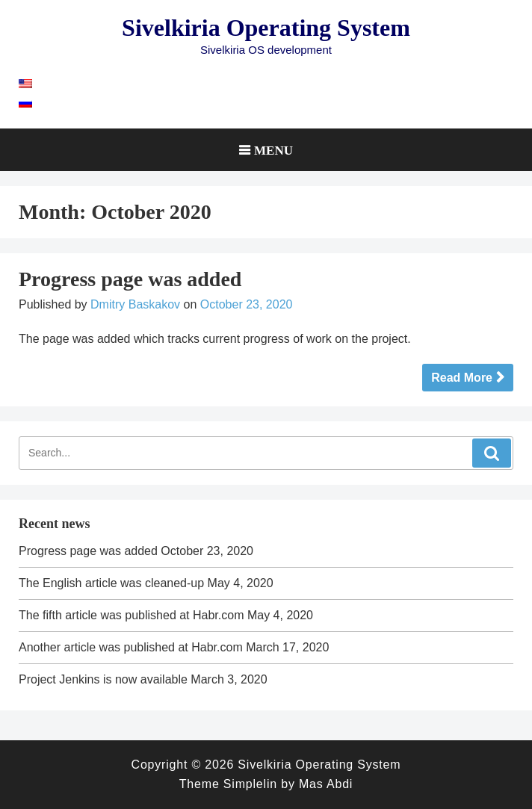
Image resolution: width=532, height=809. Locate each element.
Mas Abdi (326, 784)
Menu (273, 150)
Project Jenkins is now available (103, 679)
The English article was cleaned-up (111, 583)
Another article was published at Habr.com (131, 647)
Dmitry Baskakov (135, 304)
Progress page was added (130, 279)
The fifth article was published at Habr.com (131, 615)
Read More (462, 378)
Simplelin (250, 784)
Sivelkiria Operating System (266, 28)
